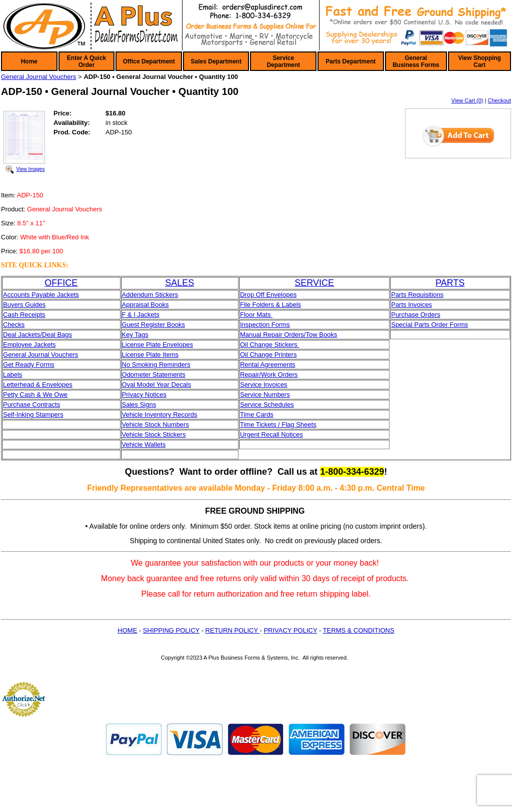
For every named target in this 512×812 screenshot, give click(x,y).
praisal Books (149, 305)
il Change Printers (271, 355)
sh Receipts (28, 315)
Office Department (149, 61)
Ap (126, 305)
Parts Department (350, 61)
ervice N (256, 395)
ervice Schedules (269, 405)
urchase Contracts (34, 405)
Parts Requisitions (417, 295)
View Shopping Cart (479, 61)
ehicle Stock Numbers (157, 424)
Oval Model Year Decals (157, 385)
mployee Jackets (32, 345)
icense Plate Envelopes (159, 345)
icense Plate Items (152, 355)
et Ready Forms (31, 365)
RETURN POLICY (233, 630)
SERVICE (314, 283)
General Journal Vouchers (38, 77)
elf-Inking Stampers (35, 414)
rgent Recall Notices (273, 434)
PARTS (450, 283)
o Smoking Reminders (158, 365)
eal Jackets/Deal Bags (40, 335)
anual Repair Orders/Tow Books (291, 335)
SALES (179, 283)
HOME (127, 630)
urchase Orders (418, 315)
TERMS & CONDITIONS (359, 630)
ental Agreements (270, 365)
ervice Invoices (266, 385)
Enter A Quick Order (86, 61)
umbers (279, 395)
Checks (14, 325)
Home (29, 61)
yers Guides (28, 305)
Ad (126, 295)
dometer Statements (156, 375)
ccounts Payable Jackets (43, 295)
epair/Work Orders (271, 375)
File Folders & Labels (270, 305)
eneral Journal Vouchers (43, 355)
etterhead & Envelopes (39, 385)
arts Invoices (414, 305)
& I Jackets (142, 315)
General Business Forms (416, 61)
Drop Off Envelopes (268, 295)
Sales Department (216, 61)
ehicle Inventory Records (161, 414)
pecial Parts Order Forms (432, 325)
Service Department (283, 61)
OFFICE (61, 283)
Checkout (499, 100)
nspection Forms (266, 325)
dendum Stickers (154, 295)
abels (14, 375)
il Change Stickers (272, 345)
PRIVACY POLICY (290, 630)
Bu (7, 305)
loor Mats (258, 315)
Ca (7, 315)
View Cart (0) (467, 100)
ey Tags (137, 335)
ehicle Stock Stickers (155, 434)
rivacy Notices (146, 395)
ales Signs (141, 405)
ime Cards (258, 414)
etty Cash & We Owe (37, 395)
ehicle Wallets (145, 444)
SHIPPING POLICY (171, 630)
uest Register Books (156, 325)
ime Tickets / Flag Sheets (280, 424)
